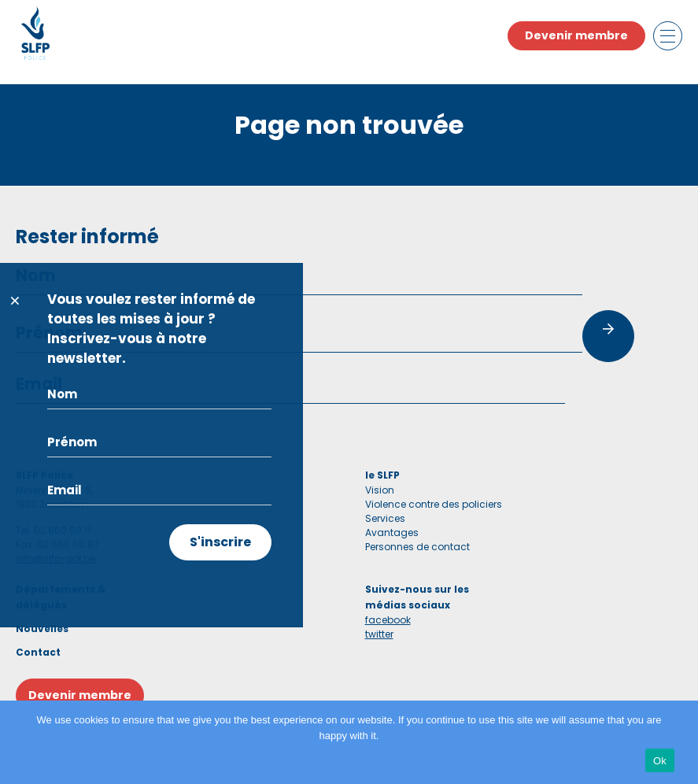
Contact (38, 652)
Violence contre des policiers (434, 504)
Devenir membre (576, 35)
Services (385, 518)
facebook (388, 620)
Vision (380, 490)
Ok (660, 761)
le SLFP (382, 475)
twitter (379, 634)
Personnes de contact (417, 547)
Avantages (392, 533)
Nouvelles (42, 629)
